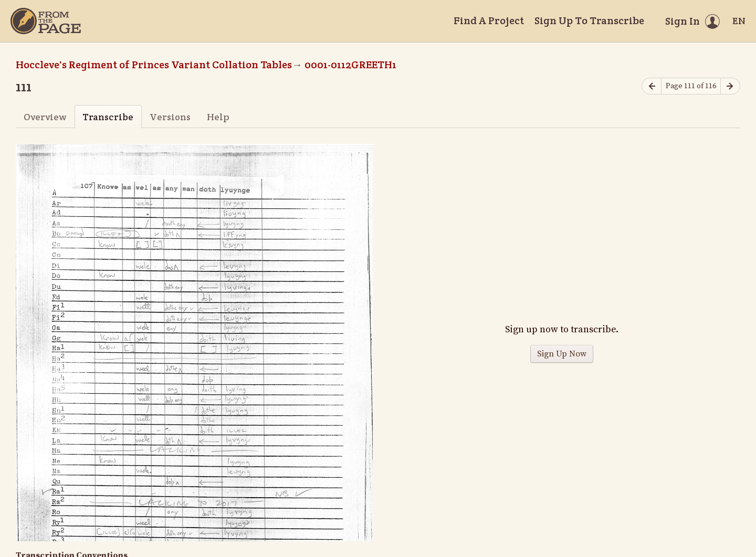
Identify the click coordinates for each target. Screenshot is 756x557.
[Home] (46, 21)
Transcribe (108, 117)
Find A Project (489, 20)
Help (218, 117)
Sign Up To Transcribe (589, 20)
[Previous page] (652, 86)
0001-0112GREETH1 (350, 65)
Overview (45, 117)
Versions (170, 117)
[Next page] (730, 86)
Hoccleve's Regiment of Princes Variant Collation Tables (154, 65)
